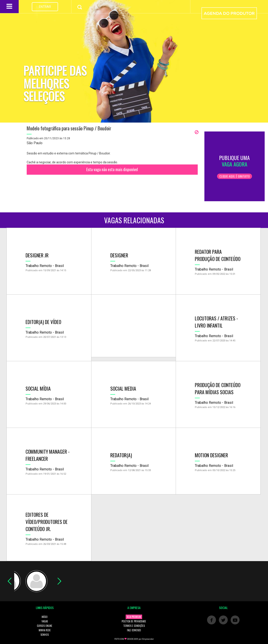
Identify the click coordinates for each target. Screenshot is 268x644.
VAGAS (45, 621)
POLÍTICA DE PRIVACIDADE (134, 621)
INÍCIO (45, 617)
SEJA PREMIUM (134, 617)
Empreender (148, 639)
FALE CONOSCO (134, 630)
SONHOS (45, 635)
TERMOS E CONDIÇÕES (134, 626)
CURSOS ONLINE (45, 626)
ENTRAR (45, 7)
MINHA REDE (45, 630)
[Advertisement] (134, 326)
